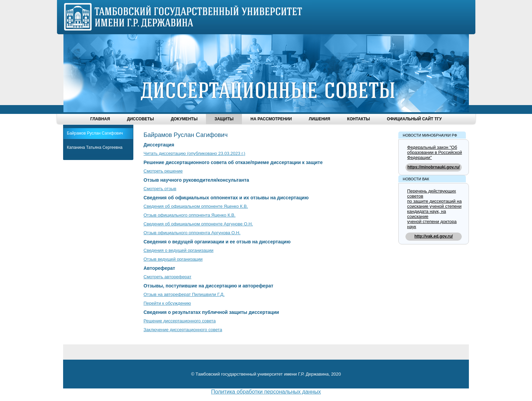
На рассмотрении (271, 119)
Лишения (319, 119)
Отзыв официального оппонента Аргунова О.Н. (192, 233)
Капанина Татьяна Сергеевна (95, 147)
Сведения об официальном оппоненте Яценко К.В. (196, 206)
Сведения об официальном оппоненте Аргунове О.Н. (198, 224)
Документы (184, 119)
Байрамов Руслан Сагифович (95, 133)
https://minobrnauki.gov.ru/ (434, 167)
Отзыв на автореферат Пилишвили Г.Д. (184, 294)
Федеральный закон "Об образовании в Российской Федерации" (435, 152)
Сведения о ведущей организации (178, 250)
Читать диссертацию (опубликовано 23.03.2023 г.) (194, 153)
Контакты (358, 119)
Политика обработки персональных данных (266, 392)
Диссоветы (140, 119)
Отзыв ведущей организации (173, 259)
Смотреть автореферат (167, 277)
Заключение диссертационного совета (183, 330)
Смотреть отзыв (160, 189)
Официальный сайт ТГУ (414, 119)
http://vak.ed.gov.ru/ (433, 236)
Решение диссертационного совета (180, 321)
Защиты (224, 119)
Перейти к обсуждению (167, 303)
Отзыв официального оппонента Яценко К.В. (189, 215)
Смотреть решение (163, 171)
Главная (100, 119)
